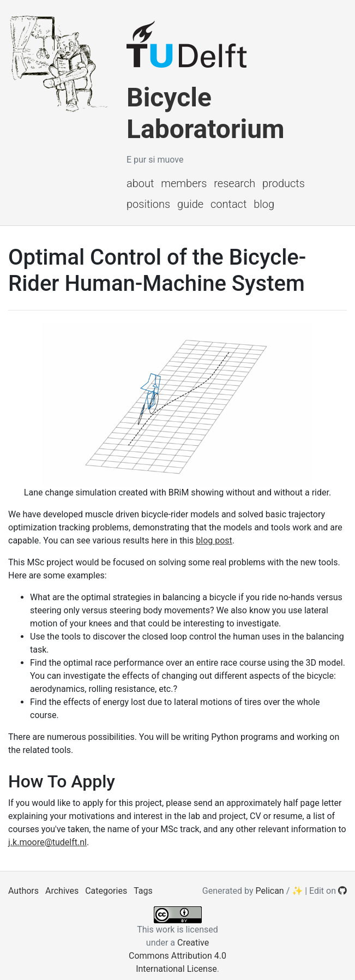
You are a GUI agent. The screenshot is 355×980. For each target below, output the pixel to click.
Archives (62, 891)
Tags (143, 891)
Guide (190, 204)
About (140, 183)
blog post (214, 540)
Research (234, 183)
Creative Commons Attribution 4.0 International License (177, 956)
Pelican (270, 891)
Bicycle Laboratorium (206, 113)
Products (284, 183)
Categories (106, 891)
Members (184, 183)
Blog (264, 204)
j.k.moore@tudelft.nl (47, 842)
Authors (23, 891)
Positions (148, 204)
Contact (228, 204)
